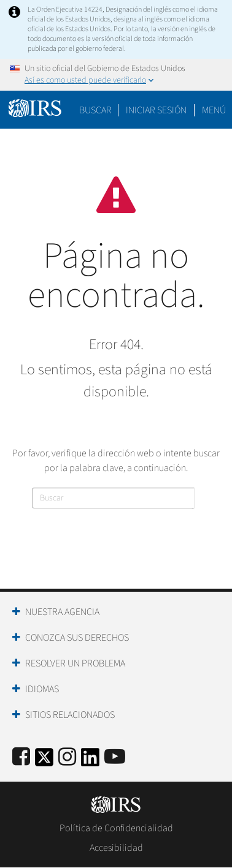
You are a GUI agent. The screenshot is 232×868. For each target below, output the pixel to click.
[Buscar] (113, 498)
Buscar (95, 110)
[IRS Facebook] (21, 757)
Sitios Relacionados (70, 715)
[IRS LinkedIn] (90, 761)
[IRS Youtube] (115, 757)
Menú (214, 110)
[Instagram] (67, 757)
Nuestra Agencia (62, 612)
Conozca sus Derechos (77, 638)
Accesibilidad (116, 848)
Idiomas (42, 689)
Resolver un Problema (75, 663)
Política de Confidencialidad (116, 828)
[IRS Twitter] (44, 761)
